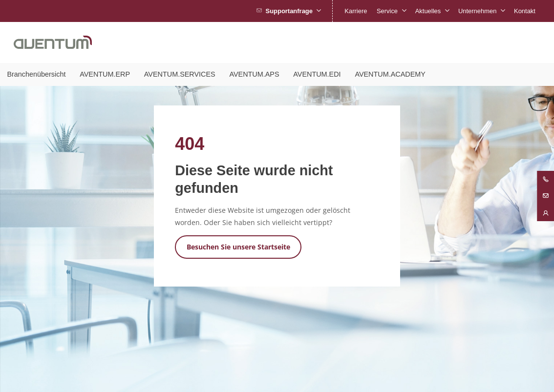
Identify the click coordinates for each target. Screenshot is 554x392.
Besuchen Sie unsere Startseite (238, 247)
